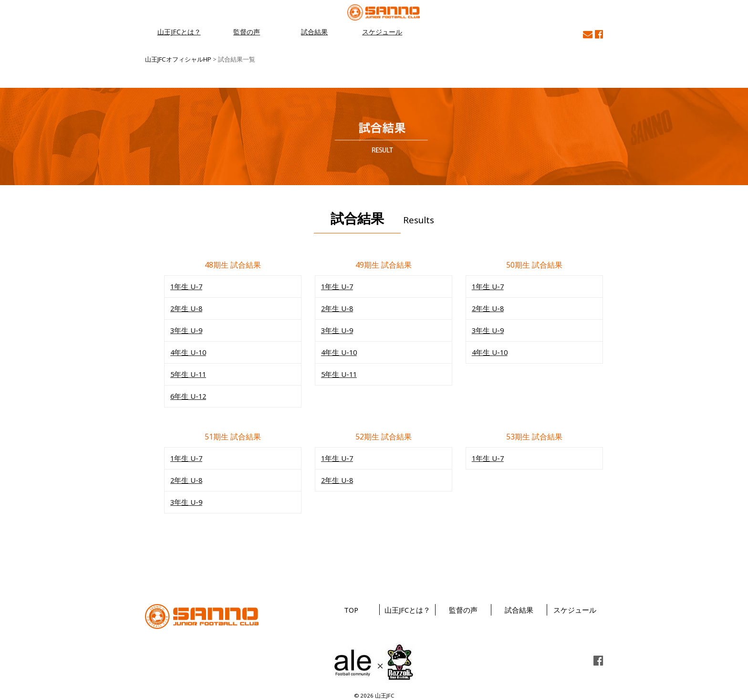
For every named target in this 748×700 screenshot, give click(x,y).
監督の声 (247, 32)
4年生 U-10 (187, 350)
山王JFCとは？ (179, 32)
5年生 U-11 (187, 372)
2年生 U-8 (186, 308)
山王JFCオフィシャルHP (178, 59)
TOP (351, 605)
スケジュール (382, 32)
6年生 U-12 (187, 393)
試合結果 (314, 32)
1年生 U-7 (186, 286)
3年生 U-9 (186, 329)
